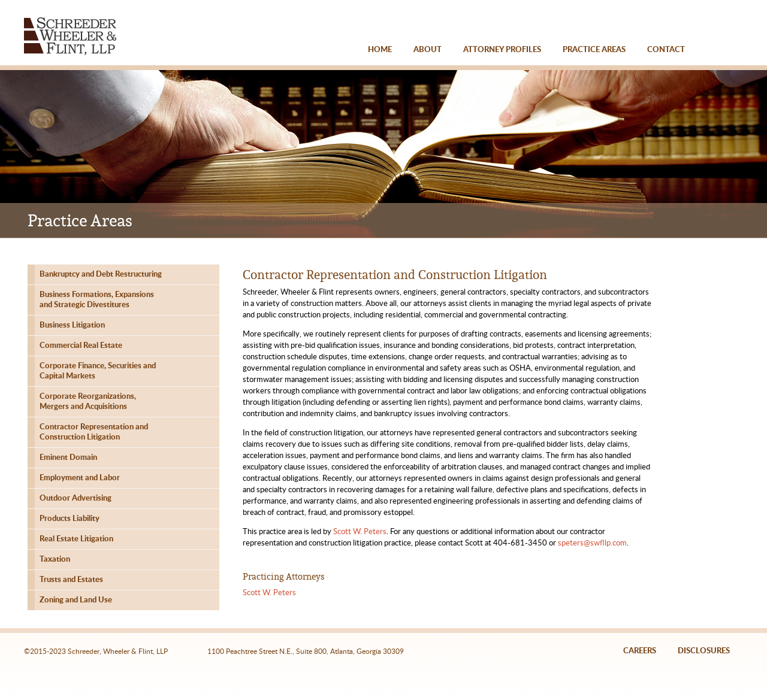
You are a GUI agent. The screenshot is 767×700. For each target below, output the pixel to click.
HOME (380, 50)
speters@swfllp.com (592, 543)
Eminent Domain (68, 458)
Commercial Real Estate (81, 346)
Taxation (55, 560)
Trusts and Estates (71, 580)
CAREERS (640, 651)
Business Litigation (72, 325)
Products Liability (70, 519)
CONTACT (666, 50)
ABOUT (428, 50)
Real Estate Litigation (76, 539)
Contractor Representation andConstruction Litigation (94, 432)
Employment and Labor (80, 478)
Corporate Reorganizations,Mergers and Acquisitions (88, 402)
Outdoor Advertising (76, 499)
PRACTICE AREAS (594, 50)
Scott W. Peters (360, 532)
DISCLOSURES (704, 651)
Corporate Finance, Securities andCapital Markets (98, 371)
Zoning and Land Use (76, 600)
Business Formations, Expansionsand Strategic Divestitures (97, 300)
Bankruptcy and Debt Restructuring (101, 275)
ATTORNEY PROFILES (502, 50)
